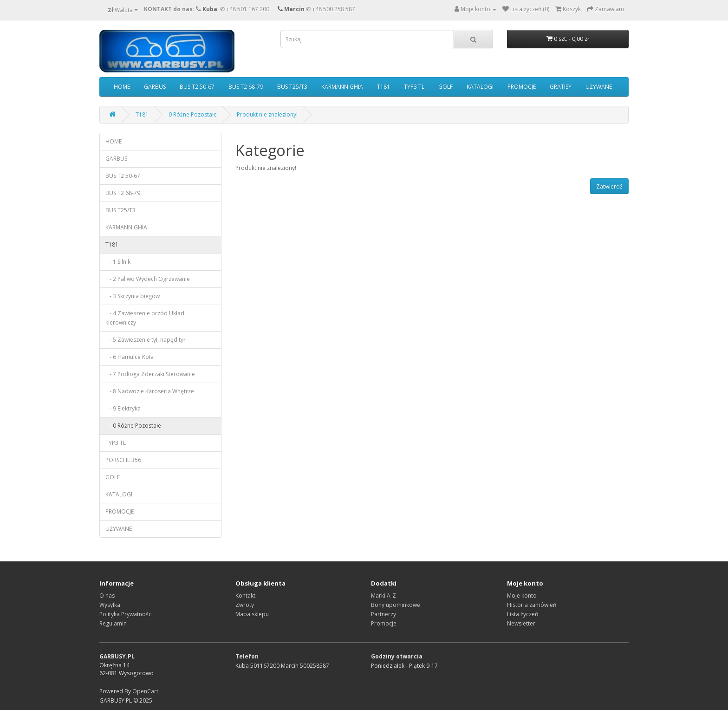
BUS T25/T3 (292, 87)
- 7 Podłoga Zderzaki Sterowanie (150, 374)
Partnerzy (383, 614)
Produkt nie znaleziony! (267, 114)
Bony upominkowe (396, 605)
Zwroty (245, 605)
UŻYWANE (599, 87)
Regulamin (113, 623)
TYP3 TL (414, 87)
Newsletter (521, 623)
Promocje (384, 623)
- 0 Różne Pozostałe (133, 426)
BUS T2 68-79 (246, 87)
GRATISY (561, 87)
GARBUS (155, 87)
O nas (107, 596)
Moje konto (522, 596)
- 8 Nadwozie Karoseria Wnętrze (150, 391)
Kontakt (245, 596)
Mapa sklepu (252, 614)
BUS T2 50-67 (197, 87)
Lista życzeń (523, 614)
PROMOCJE (522, 87)
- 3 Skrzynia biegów (133, 296)
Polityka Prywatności (126, 614)
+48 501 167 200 (248, 9)
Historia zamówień (532, 605)
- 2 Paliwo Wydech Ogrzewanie (148, 279)
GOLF (445, 87)
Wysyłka (110, 605)
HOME (122, 87)
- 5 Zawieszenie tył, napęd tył (145, 340)
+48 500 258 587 (334, 9)
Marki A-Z (383, 596)
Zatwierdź (609, 186)
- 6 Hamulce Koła (130, 357)
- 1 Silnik (118, 262)
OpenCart (145, 691)
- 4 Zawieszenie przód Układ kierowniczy (145, 318)
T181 (383, 87)
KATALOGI (480, 87)
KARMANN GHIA (342, 87)
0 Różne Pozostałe (193, 114)
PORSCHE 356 (123, 460)
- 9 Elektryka (123, 408)
